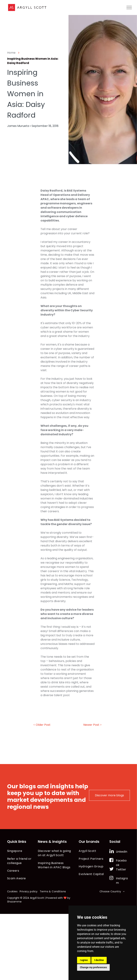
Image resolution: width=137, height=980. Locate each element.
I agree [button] (84, 960)
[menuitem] (22, 851)
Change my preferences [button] (93, 967)
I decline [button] (99, 960)
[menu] (129, 7)
